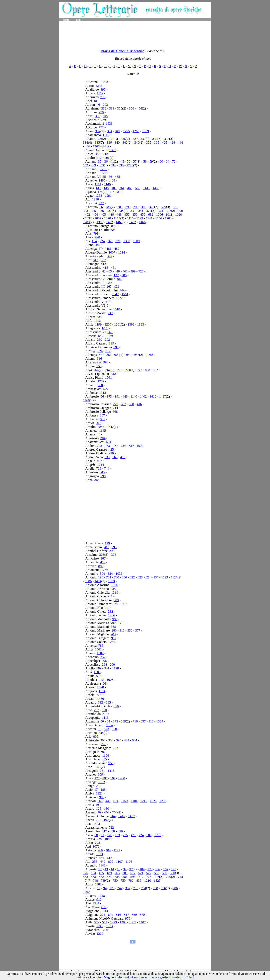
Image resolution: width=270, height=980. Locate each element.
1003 (97, 672)
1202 (168, 218)
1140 (134, 396)
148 (106, 188)
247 (111, 313)
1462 (133, 222)
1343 (104, 911)
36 (106, 161)
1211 (144, 801)
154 (94, 241)
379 (110, 256)
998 (106, 362)
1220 (100, 934)
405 (103, 215)
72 (174, 161)
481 (109, 249)
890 (120, 831)
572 (101, 877)
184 (93, 873)
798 (103, 476)
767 (108, 370)
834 (99, 317)
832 (100, 461)
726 (149, 877)
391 (117, 396)
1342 (115, 294)
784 (113, 778)
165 (109, 287)
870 (142, 915)
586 (125, 877)
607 (98, 423)
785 (101, 646)
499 (133, 271)
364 (122, 188)
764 (109, 577)
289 (120, 207)
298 (136, 207)
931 (117, 287)
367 (100, 801)
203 (105, 105)
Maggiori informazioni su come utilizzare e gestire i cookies (142, 977)
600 (107, 812)
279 (116, 404)
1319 (115, 593)
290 (112, 665)
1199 (98, 324)
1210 (148, 881)
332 (104, 108)
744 (107, 468)
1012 (97, 321)
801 (103, 419)
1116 (106, 135)
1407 (142, 922)
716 (135, 721)
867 (110, 332)
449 (103, 862)
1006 (159, 215)
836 (163, 888)
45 (122, 161)
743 (180, 877)
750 (99, 366)
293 (107, 340)
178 (112, 192)
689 (123, 721)
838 (147, 370)
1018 (117, 309)
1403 (156, 188)
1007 (112, 252)
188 (114, 188)
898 (114, 226)
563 (85, 877)
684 (135, 740)
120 (112, 888)
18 (95, 101)
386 (124, 275)
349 (118, 131)
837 (143, 721)
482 (117, 249)
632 (151, 215)
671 (116, 801)
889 (101, 336)
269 (110, 241)
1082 (101, 427)
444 (180, 143)
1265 (136, 131)
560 (173, 873)
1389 (131, 324)
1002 (86, 892)
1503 (111, 581)
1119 (100, 93)
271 (118, 241)
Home (66, 20)
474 (101, 249)
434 (127, 740)
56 (129, 161)
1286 (105, 570)
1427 (163, 396)
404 (95, 215)
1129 (140, 218)
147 (98, 188)
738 (157, 877)
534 (113, 165)
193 (98, 805)
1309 (136, 241)
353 (101, 165)
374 (161, 211)
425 (165, 143)
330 (143, 139)
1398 (95, 199)
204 (103, 438)
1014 (109, 725)
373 (149, 211)
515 (99, 676)
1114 (98, 184)
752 (103, 657)
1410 (153, 396)
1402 (109, 222)
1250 (163, 801)
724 (141, 835)
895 (108, 702)
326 (100, 139)
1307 (133, 922)
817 (104, 831)
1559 (145, 131)
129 (107, 543)
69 (100, 812)
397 (169, 211)
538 (121, 165)
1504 (140, 446)
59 (151, 161)
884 (109, 355)
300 (103, 740)
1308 (127, 241)
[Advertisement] (135, 34)
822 (132, 577)
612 (110, 858)
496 (107, 158)
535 (157, 873)
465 (118, 177)
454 (139, 108)
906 (175, 888)
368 (132, 404)
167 (166, 869)
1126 (129, 862)
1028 (105, 328)
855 (104, 759)
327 (111, 139)
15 (99, 888)
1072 (96, 846)
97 (131, 869)
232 (111, 611)
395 (103, 89)
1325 (157, 881)
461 (114, 268)
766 (96, 370)
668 (115, 412)
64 (167, 161)
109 (142, 869)
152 (85, 165)
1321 (99, 793)
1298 (123, 922)
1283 (86, 222)
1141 (146, 188)
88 (96, 835)
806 (124, 577)
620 (111, 862)
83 (110, 271)
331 (175, 207)
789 (117, 604)
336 (109, 143)
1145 (103, 431)
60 (161, 161)
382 (128, 888)
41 (112, 161)
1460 (119, 222)
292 (112, 551)
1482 (106, 146)
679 (106, 389)
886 (101, 566)
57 (135, 161)
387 (115, 446)
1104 (106, 755)
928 (97, 237)
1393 (141, 324)
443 (108, 801)
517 (96, 260)
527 (149, 873)
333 (112, 108)
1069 (98, 218)
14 (112, 869)
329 (135, 139)
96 (104, 683)
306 (144, 207)
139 (158, 869)
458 (143, 215)
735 (113, 589)
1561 (125, 294)
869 (134, 915)
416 (139, 404)
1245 (100, 926)
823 (140, 577)
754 (144, 888)
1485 (102, 180)
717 (108, 351)
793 (96, 233)
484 (98, 245)
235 (125, 835)
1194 (102, 691)
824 (148, 577)
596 (133, 877)
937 (101, 203)
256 (95, 862)
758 (155, 888)
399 (180, 211)
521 (141, 873)
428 (173, 143)
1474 (98, 581)
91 (103, 835)
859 (116, 706)
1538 (109, 124)
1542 (110, 427)
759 (123, 881)
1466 (96, 146)
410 (123, 457)
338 (121, 211)
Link (79, 20)
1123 (165, 577)
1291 (103, 169)
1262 (112, 642)
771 (101, 127)
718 (106, 154)
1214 (122, 252)
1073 (125, 801)
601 (111, 915)
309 (125, 873)
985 (115, 619)
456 (87, 146)
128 (99, 809)
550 (165, 873)
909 (149, 835)
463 (130, 188)
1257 (101, 381)
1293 (99, 86)
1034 (88, 218)
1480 (122, 778)
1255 (126, 131)
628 (104, 907)
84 (108, 721)
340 (117, 143)
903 (117, 355)
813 (120, 192)
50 (102, 721)
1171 (117, 850)
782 (131, 881)
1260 (149, 355)
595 (116, 347)
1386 (100, 222)
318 (122, 630)
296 (128, 207)
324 (113, 230)
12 (98, 820)
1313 (103, 393)
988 (100, 385)
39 (125, 869)
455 (127, 215)
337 (109, 211)
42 (104, 271)
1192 (105, 820)
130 (107, 809)
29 (98, 786)
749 (103, 881)
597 (103, 260)
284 (104, 665)
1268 (99, 196)
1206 (112, 615)
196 (101, 577)
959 (111, 763)
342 (125, 143)
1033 (99, 854)
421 (133, 835)
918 (99, 900)
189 (99, 668)
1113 (105, 718)
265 (104, 744)
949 (106, 116)
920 (111, 453)
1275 (130, 165)
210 (108, 302)
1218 (101, 896)
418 (106, 268)
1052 (101, 782)
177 (97, 778)
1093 (105, 82)
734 (123, 446)
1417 (131, 816)
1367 (112, 150)
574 (109, 877)
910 (151, 721)
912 (114, 638)
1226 (153, 801)
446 (111, 215)
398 (104, 661)
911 (110, 596)
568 (138, 188)
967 (137, 355)
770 (103, 97)
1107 (119, 862)
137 (116, 275)
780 (117, 577)
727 (115, 748)
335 (97, 143)
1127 (174, 577)
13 (106, 869)
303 (98, 116)
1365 (109, 283)
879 (101, 355)
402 (87, 215)
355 (120, 108)
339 (133, 211)
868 (97, 480)
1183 (98, 884)
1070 (108, 218)
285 (108, 207)
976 (128, 918)
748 (95, 881)
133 (117, 835)
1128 (115, 668)
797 (96, 710)
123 (150, 869)
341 (141, 211)
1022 (119, 298)
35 (100, 161)
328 (123, 139)
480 (113, 374)
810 (104, 710)
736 (136, 888)
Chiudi (190, 977)
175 (100, 192)
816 (120, 279)
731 (102, 771)
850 (112, 831)
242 (120, 888)
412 (101, 680)
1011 (169, 215)
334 (110, 131)
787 (106, 547)
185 (101, 873)
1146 (107, 184)
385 (98, 154)
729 (99, 468)
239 (93, 165)
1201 (118, 324)
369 (115, 457)
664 (109, 442)
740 (169, 877)
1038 (119, 574)
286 (114, 630)
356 (132, 108)
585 (117, 877)
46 (98, 105)
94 (105, 888)
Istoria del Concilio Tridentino (123, 51)
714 (115, 408)
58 (145, 161)
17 (96, 790)
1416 (111, 771)
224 (102, 241)
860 (114, 729)
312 (99, 158)
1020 (179, 215)
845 (102, 472)
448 (119, 215)
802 (103, 752)
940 (129, 355)
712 (111, 828)
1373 (109, 926)
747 (87, 881)
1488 (112, 180)
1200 (108, 324)
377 (138, 630)
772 (140, 370)
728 (141, 271)
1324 (160, 721)
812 (103, 264)
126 (110, 835)
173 (174, 869)
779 (103, 120)
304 (102, 574)
